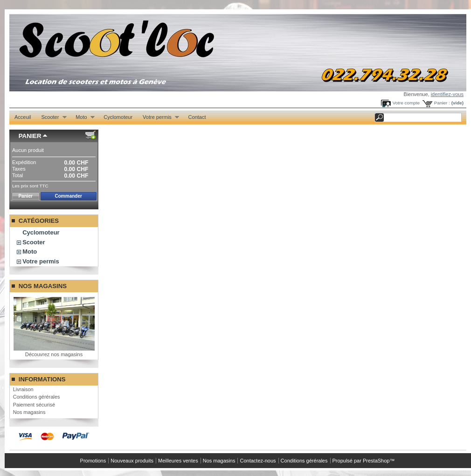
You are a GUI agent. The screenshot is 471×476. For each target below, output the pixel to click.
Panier (30, 136)
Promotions (93, 461)
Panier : (442, 103)
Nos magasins (43, 286)
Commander (69, 196)
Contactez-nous (258, 461)
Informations (42, 379)
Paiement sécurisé (34, 405)
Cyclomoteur (118, 117)
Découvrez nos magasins (54, 354)
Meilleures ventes (178, 461)
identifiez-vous (447, 94)
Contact (197, 117)
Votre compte (406, 103)
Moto (83, 117)
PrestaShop (376, 461)
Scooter (51, 117)
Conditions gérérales (37, 397)
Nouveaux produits (132, 461)
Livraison (23, 389)
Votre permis (158, 117)
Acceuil (23, 117)
